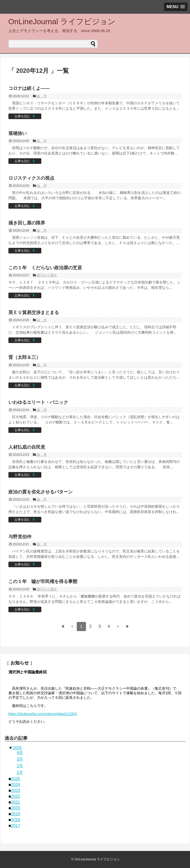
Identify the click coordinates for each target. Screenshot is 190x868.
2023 (16, 791)
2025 (16, 779)
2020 (16, 808)
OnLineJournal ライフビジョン (62, 22)
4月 (20, 753)
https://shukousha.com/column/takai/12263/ (43, 714)
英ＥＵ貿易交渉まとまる (34, 312)
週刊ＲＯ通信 (47, 275)
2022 (16, 796)
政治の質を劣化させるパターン (41, 492)
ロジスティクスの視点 (31, 178)
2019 (16, 814)
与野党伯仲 (20, 537)
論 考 (42, 96)
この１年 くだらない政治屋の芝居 (45, 268)
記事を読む (22, 116)
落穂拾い (18, 133)
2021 (16, 802)
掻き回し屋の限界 (27, 223)
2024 (16, 785)
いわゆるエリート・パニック (38, 402)
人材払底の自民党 (27, 447)
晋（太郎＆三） (24, 357)
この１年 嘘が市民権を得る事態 (43, 581)
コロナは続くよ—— (29, 88)
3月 (20, 759)
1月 (20, 772)
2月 (20, 766)
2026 (17, 748)
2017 (16, 826)
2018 (16, 820)
